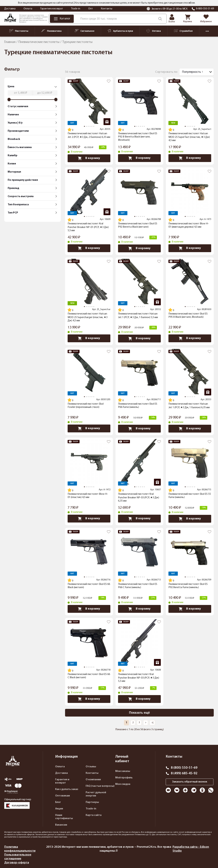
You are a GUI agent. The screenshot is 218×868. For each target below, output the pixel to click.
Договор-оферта (17, 863)
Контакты (107, 9)
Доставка (10, 9)
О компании (93, 780)
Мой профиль (124, 778)
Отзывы (91, 767)
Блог (58, 802)
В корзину (89, 158)
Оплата (28, 9)
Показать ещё (139, 713)
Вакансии (61, 825)
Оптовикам (63, 796)
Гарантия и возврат (52, 9)
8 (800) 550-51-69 (184, 768)
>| (152, 723)
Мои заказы (123, 771)
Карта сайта (94, 815)
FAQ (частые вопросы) (100, 786)
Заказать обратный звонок (190, 782)
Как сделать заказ (67, 789)
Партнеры (92, 802)
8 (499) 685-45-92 (184, 773)
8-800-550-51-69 (205, 9)
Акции (59, 809)
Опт (91, 9)
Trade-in (76, 9)
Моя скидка (123, 784)
